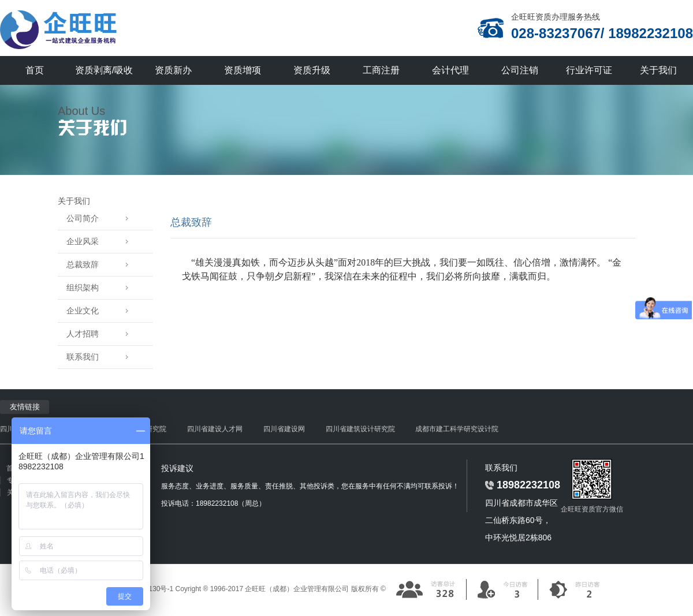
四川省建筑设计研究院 (360, 429)
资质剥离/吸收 (104, 70)
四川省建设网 (284, 429)
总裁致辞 (102, 265)
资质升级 (312, 70)
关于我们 (658, 70)
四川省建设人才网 (215, 429)
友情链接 (25, 407)
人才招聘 (102, 334)
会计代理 (450, 70)
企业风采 (102, 242)
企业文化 (102, 311)
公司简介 (102, 219)
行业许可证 (589, 70)
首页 (35, 70)
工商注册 (381, 70)
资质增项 (243, 70)
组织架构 (102, 288)
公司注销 (520, 70)
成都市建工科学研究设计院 (457, 429)
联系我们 (102, 357)
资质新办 (173, 70)
